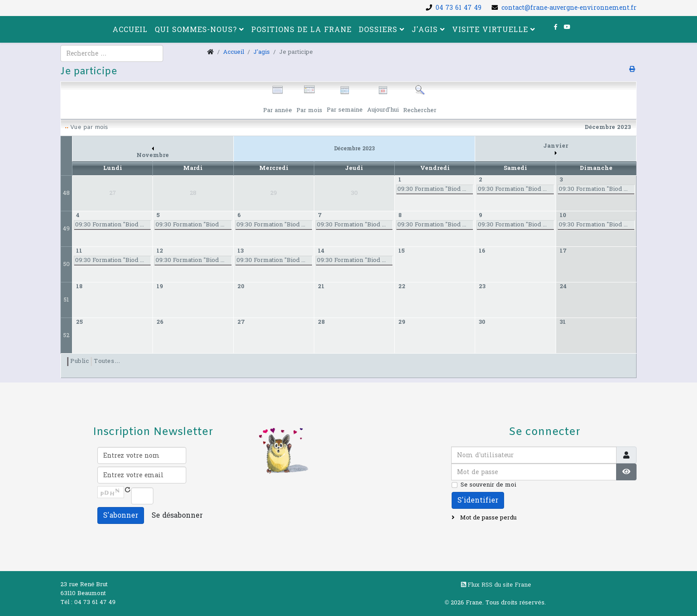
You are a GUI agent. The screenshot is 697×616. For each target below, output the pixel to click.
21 (321, 286)
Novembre (153, 153)
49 (66, 229)
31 (563, 322)
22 (402, 286)
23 (482, 286)
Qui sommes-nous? (196, 30)
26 (160, 322)
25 (79, 322)
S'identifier (478, 500)
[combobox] (112, 53)
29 (402, 322)
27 (241, 322)
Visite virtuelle (490, 30)
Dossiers (378, 30)
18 (79, 286)
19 (160, 286)
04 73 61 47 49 (459, 8)
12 (160, 251)
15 (401, 251)
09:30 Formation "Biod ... (432, 189)
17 (563, 251)
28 (321, 322)
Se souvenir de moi (488, 485)
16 (482, 251)
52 (66, 335)
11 (79, 251)
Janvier (556, 148)
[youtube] (567, 27)
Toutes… (107, 361)
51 (66, 300)
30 (482, 322)
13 (240, 251)
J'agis (425, 30)
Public (80, 361)
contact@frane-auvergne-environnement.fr (569, 8)
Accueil (130, 30)
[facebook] (556, 27)
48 (66, 193)
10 (563, 215)
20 (241, 286)
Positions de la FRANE (301, 30)
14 (321, 251)
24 (563, 286)
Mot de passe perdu (487, 518)
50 (66, 264)
